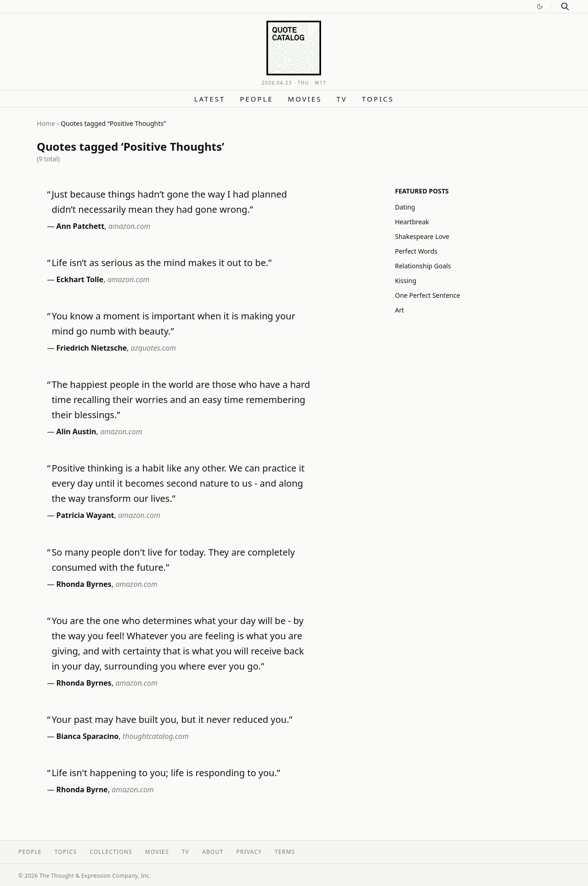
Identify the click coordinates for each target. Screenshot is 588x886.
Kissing (406, 281)
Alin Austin (76, 432)
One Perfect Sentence (428, 295)
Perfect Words (416, 251)
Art (400, 310)
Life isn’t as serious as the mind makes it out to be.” (161, 263)
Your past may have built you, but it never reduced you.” (172, 719)
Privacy (249, 852)
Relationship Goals (423, 266)
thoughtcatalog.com (156, 736)
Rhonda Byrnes (84, 584)
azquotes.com (153, 348)
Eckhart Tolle (80, 279)
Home (46, 123)
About (213, 852)
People (256, 99)
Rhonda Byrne (82, 789)
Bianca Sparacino (88, 736)
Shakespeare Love (422, 236)
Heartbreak (412, 222)
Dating (405, 207)
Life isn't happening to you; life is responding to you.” (166, 773)
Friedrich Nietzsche (92, 348)
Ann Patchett (81, 226)
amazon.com (130, 226)
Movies (305, 99)
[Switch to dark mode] (540, 6)
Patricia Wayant (85, 515)
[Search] (565, 6)
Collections (111, 852)
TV (342, 99)
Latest (210, 99)
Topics (378, 99)
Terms (285, 852)
